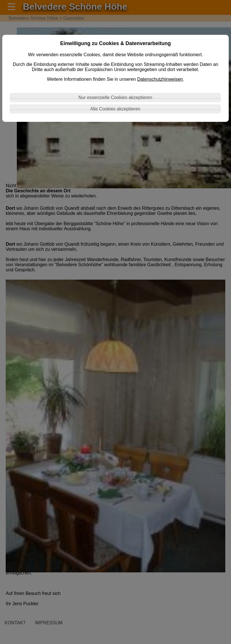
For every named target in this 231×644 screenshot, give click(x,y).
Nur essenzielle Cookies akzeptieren (115, 97)
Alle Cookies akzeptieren (115, 109)
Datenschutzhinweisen (160, 79)
